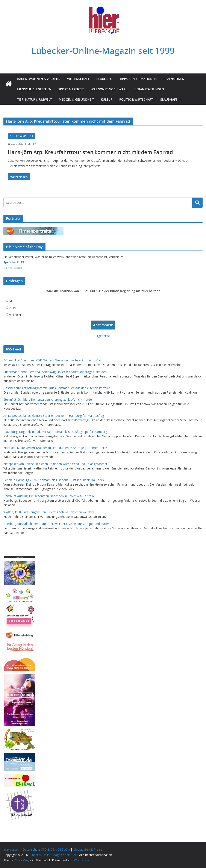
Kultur (107, 99)
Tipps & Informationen (138, 79)
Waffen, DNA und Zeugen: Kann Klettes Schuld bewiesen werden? (49, 512)
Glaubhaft (169, 99)
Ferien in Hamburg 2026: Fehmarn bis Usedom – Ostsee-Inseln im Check (54, 480)
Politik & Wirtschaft (136, 99)
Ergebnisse (103, 336)
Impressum (11, 849)
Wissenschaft (78, 79)
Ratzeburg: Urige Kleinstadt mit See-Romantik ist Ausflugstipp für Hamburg (55, 432)
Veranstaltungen (149, 89)
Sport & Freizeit (71, 89)
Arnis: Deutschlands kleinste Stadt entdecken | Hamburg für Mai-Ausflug (54, 416)
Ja (11, 301)
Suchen (197, 203)
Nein (12, 308)
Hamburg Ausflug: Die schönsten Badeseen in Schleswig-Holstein (49, 496)
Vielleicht (15, 315)
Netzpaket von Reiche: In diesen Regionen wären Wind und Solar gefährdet (55, 464)
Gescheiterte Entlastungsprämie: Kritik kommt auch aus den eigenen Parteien (57, 388)
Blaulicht (105, 79)
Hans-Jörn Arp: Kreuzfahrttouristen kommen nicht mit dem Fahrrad (90, 152)
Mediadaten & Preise (88, 849)
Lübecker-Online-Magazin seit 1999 (103, 51)
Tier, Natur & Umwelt (35, 99)
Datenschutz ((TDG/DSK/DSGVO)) (46, 849)
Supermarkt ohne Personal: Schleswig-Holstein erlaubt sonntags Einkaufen (55, 372)
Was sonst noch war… (109, 89)
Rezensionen (174, 79)
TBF (34, 144)
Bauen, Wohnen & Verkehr (39, 79)
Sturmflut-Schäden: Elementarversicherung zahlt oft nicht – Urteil (48, 399)
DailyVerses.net (13, 268)
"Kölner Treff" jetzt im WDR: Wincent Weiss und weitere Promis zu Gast (53, 360)
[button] (180, 100)
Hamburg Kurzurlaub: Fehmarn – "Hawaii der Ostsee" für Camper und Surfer (56, 524)
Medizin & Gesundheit (76, 99)
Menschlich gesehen (34, 89)
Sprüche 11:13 (14, 262)
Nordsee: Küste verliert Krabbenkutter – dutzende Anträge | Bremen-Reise (55, 448)
